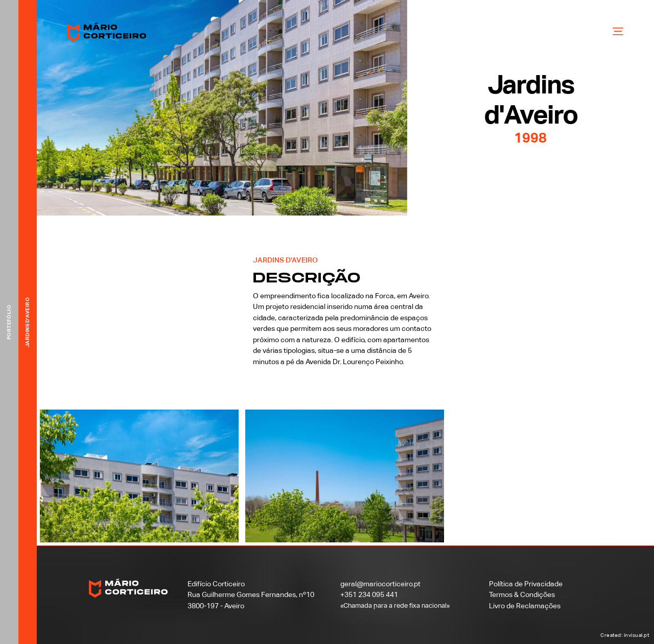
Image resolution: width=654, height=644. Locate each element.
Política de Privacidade (526, 584)
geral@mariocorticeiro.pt (380, 584)
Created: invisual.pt (625, 635)
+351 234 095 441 (369, 594)
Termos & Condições (522, 594)
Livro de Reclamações (525, 606)
